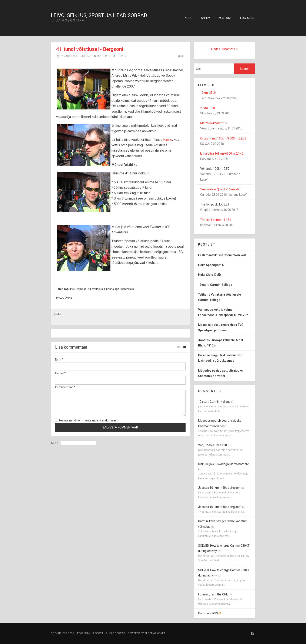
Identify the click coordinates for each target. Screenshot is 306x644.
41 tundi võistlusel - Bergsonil (90, 49)
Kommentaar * (65, 387)
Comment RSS (210, 613)
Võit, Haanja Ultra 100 (212, 445)
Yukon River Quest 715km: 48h (221, 189)
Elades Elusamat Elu (225, 49)
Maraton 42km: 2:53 (214, 123)
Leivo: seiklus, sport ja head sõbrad (99, 15)
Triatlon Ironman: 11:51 (216, 220)
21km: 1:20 (208, 108)
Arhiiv (205, 18)
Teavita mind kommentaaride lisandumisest (86, 420)
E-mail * (60, 373)
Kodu (189, 18)
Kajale (168, 140)
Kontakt (225, 18)
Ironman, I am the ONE (213, 594)
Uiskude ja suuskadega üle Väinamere (224, 464)
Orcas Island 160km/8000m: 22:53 (223, 138)
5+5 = (55, 443)
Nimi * (59, 359)
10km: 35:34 (208, 93)
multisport (104, 56)
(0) (181, 56)
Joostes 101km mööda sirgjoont (220, 488)
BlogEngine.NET (155, 633)
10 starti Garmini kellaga (214, 402)
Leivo (88, 56)
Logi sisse (248, 18)
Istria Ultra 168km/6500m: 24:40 (222, 154)
